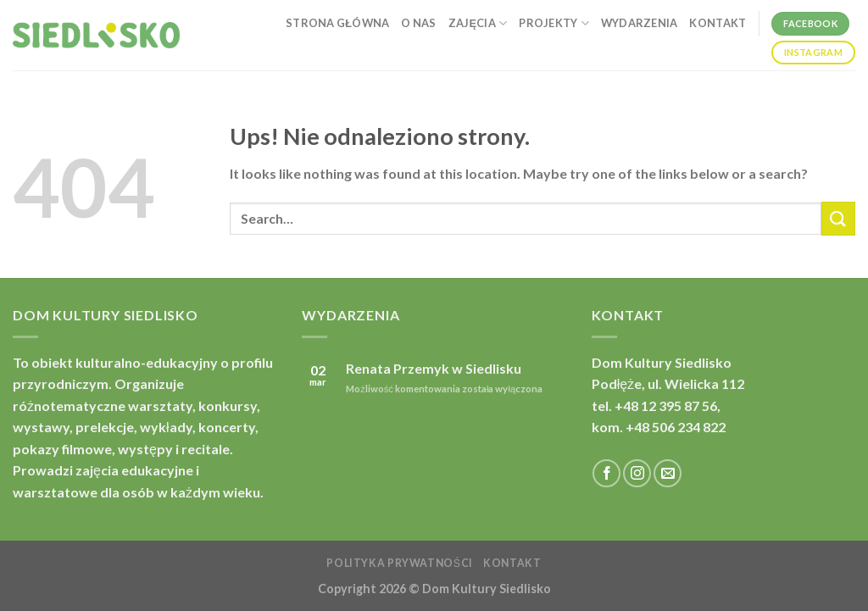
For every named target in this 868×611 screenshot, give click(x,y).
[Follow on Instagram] (637, 473)
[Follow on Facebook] (606, 473)
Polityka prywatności (399, 563)
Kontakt (718, 23)
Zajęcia (478, 23)
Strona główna (337, 23)
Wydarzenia (640, 23)
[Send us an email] (668, 473)
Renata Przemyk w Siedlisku (434, 368)
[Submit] (838, 218)
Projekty (554, 23)
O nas (418, 23)
